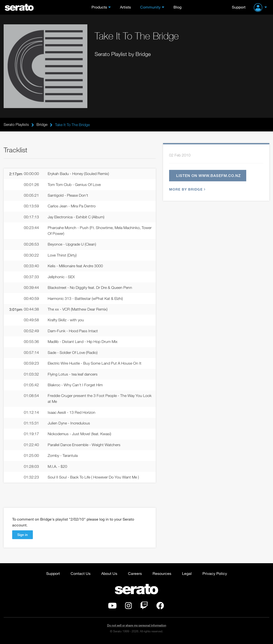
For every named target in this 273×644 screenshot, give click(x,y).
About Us (109, 576)
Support (239, 7)
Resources (162, 576)
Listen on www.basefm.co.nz (209, 176)
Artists (125, 7)
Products (99, 7)
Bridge (42, 125)
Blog (177, 7)
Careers (135, 576)
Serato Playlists (16, 125)
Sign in (23, 537)
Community (150, 7)
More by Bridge (187, 190)
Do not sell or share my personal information (137, 628)
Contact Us (81, 576)
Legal (187, 576)
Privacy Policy (215, 576)
